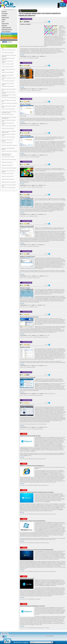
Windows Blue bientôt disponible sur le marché (32, 606)
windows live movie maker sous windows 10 (9, 104)
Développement (6, 32)
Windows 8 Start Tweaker (27, 167)
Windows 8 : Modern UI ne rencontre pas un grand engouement (37, 550)
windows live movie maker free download (9, 151)
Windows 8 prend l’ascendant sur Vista (30, 436)
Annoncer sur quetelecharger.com (40, 636)
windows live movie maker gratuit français (8, 123)
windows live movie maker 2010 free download (8, 149)
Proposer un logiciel (8, 38)
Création (4, 26)
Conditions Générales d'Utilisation (28, 636)
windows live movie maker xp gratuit (8, 50)
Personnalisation (7, 30)
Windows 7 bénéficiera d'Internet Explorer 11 (32, 466)
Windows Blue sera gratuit (27, 578)
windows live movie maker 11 (7, 143)
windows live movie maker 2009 (8, 64)
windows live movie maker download (8, 188)
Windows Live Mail (25, 347)
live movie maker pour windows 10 (8, 81)
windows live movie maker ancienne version (8, 70)
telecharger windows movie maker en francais (9, 135)
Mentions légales (16, 636)
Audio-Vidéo (5, 24)
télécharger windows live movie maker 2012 (9, 101)
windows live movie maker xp (7, 162)
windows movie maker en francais (8, 157)
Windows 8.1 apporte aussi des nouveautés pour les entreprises (37, 492)
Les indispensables (7, 36)
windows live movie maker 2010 (8, 174)
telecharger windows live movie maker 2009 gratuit (9, 56)
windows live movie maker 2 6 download (9, 146)
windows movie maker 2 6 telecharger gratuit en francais (9, 132)
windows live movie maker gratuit (8, 129)
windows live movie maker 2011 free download (8, 171)
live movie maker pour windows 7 (8, 67)
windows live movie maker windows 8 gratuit (9, 121)
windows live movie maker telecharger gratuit (9, 185)
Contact (11, 636)
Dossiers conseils (7, 34)
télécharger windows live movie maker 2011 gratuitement (9, 118)
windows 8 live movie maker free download (8, 62)
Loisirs (4, 20)
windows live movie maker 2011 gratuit (9, 168)
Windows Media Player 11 (27, 405)
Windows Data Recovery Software (29, 317)
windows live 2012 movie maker (8, 115)
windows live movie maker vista (8, 176)
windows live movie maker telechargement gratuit (7, 154)
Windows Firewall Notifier (27, 226)
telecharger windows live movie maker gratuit (9, 107)
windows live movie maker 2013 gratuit (9, 160)
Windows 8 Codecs (25, 197)
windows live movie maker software (8, 137)
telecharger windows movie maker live (9, 182)
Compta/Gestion (6, 28)
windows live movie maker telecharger (9, 126)
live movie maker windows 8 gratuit (8, 109)
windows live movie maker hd (7, 165)
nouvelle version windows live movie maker (8, 78)
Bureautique (5, 18)
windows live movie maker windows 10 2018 (9, 90)
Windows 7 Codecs (25, 288)
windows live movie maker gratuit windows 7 (8, 84)
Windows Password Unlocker (28, 377)
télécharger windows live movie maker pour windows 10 (9, 95)
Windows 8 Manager (25, 135)
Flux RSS (21, 636)
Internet (4, 16)
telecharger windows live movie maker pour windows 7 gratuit (9, 112)
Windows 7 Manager (25, 104)
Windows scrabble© (25, 24)
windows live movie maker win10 (8, 86)
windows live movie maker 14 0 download (7, 140)
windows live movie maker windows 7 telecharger (9, 93)
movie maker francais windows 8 (8, 53)
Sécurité (4, 12)
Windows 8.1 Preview (26, 68)
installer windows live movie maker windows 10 (8, 59)
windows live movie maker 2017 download (8, 76)
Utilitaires (5, 14)
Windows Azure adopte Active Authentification (33, 521)
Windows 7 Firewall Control (27, 256)
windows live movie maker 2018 (8, 72)
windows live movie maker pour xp (8, 179)
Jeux (3, 22)
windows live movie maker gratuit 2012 (9, 98)
